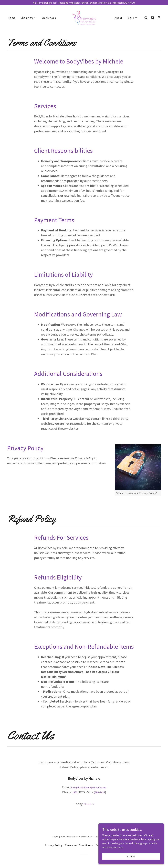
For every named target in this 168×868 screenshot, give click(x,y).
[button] (29, 18)
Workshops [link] (49, 18)
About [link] (119, 18)
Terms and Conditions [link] (79, 845)
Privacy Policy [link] (53, 845)
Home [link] (12, 18)
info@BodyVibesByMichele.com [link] (89, 787)
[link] (84, 17)
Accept (131, 856)
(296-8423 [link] (99, 792)
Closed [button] (87, 804)
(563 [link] (75, 792)
